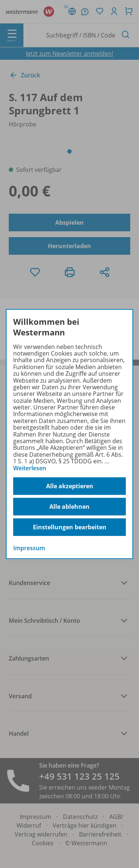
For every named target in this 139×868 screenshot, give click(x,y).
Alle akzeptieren (70, 486)
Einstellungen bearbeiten (70, 527)
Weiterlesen (30, 468)
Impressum (29, 548)
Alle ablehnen (69, 507)
